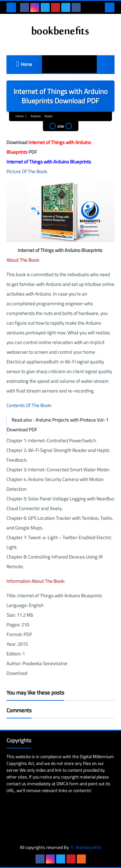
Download (17, 673)
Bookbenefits (89, 847)
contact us (16, 784)
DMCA (62, 784)
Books (49, 116)
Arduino (36, 116)
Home (26, 64)
